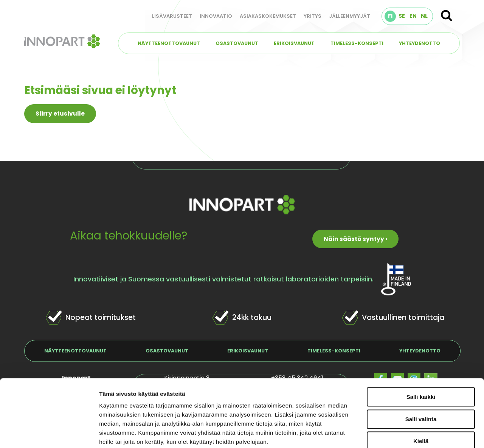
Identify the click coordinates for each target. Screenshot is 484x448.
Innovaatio (216, 16)
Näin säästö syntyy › (355, 239)
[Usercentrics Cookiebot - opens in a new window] (49, 433)
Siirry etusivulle (60, 114)
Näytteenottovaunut (169, 43)
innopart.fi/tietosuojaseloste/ (167, 402)
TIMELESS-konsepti (357, 43)
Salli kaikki (421, 339)
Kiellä (421, 383)
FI (390, 16)
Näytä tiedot (404, 433)
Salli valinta (421, 361)
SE (402, 16)
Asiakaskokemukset (268, 16)
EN (413, 16)
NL (424, 16)
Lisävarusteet (172, 16)
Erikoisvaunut (294, 43)
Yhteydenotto (420, 43)
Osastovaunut (237, 43)
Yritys (313, 16)
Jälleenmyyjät (350, 16)
